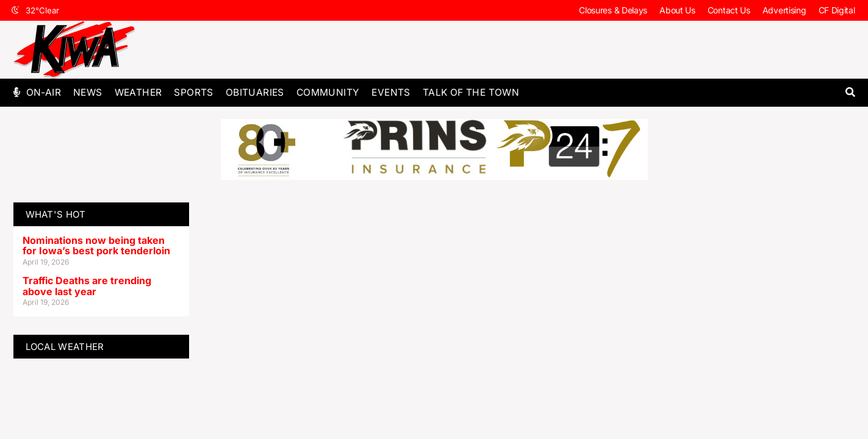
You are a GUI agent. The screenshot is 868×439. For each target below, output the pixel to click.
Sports (193, 92)
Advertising (784, 10)
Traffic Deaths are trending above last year (87, 286)
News (88, 92)
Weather (138, 92)
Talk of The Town (471, 92)
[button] (851, 92)
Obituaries (255, 92)
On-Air (44, 92)
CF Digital (837, 10)
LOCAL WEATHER (65, 347)
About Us (677, 10)
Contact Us (729, 10)
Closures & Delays (613, 10)
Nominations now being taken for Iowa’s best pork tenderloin (96, 246)
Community (328, 92)
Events (391, 92)
